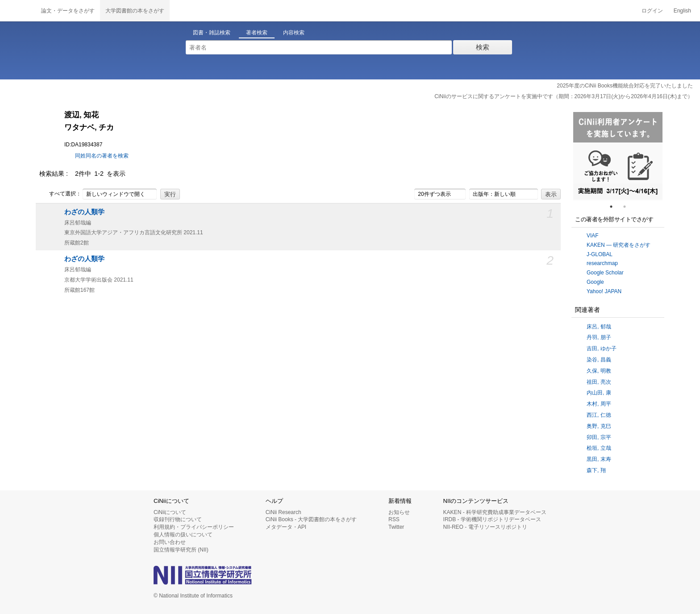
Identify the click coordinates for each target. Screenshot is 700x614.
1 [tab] (615, 207)
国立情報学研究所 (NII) (181, 550)
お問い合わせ (170, 542)
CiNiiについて (170, 512)
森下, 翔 (596, 470)
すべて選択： (60, 194)
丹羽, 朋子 (599, 337)
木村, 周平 (599, 404)
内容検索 (294, 33)
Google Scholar (605, 273)
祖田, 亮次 (599, 382)
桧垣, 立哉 (599, 448)
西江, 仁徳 (599, 415)
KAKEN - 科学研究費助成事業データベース (495, 512)
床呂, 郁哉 (599, 327)
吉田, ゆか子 (602, 348)
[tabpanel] (618, 156)
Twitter (396, 527)
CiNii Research (283, 512)
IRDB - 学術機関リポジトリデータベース (492, 519)
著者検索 (257, 33)
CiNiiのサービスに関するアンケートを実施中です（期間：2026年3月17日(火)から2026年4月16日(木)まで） (564, 96)
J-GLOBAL (600, 254)
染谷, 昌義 (599, 360)
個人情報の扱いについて (183, 535)
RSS (394, 519)
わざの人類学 (84, 212)
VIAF (593, 236)
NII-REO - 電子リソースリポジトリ (485, 527)
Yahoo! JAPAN (604, 291)
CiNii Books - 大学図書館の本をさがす (311, 519)
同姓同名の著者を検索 (102, 156)
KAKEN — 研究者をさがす (619, 245)
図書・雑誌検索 (212, 33)
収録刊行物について (178, 519)
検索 (483, 47)
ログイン (652, 11)
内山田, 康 (599, 393)
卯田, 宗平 (599, 437)
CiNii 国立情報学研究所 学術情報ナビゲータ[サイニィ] (18, 11)
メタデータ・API (286, 527)
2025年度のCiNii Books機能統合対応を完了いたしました (625, 86)
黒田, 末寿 (599, 459)
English (682, 11)
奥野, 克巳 (599, 426)
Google (595, 282)
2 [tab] (628, 207)
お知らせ (399, 512)
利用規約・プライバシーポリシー (194, 527)
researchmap (602, 263)
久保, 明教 (599, 371)
